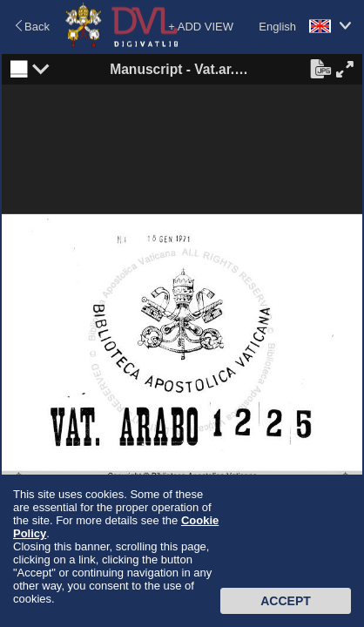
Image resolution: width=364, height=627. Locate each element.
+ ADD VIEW (201, 27)
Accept (286, 601)
